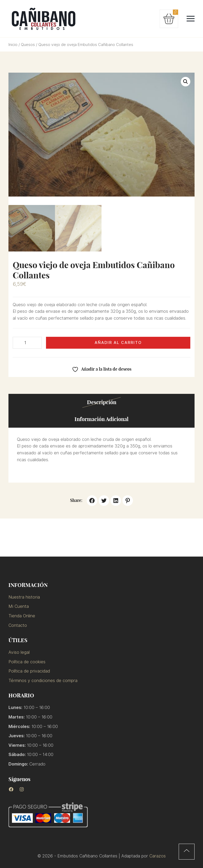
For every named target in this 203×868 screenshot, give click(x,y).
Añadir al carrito (118, 342)
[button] (186, 82)
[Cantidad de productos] (27, 343)
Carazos (158, 856)
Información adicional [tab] (101, 419)
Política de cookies (27, 662)
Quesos (28, 45)
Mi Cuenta (19, 606)
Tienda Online (22, 616)
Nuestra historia (24, 597)
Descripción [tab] (102, 402)
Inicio (13, 45)
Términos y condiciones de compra (43, 681)
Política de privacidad (29, 671)
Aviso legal (19, 652)
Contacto (18, 625)
